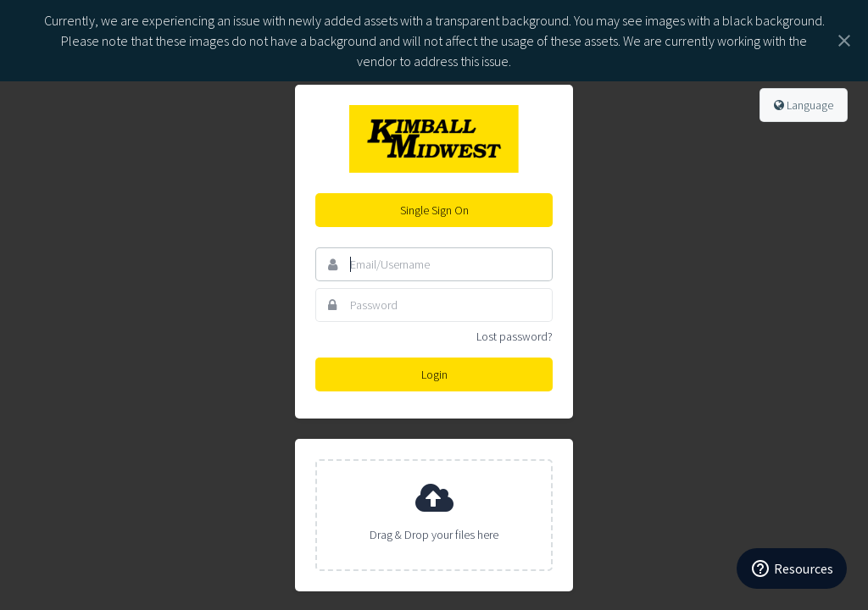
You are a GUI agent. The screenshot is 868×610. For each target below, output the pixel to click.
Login (434, 374)
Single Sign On (434, 210)
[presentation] (434, 515)
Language (804, 105)
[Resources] (792, 568)
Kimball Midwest (434, 139)
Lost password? (515, 336)
